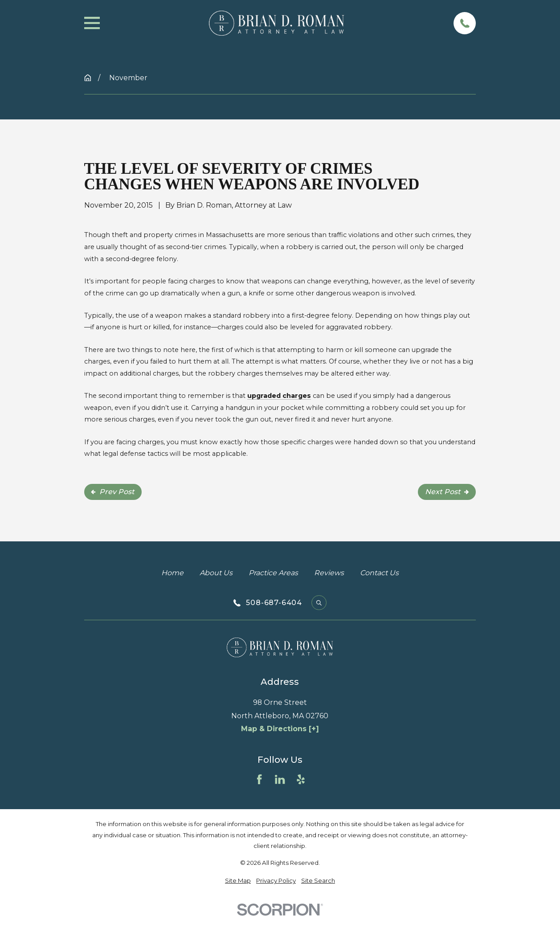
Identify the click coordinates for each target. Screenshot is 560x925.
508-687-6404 (274, 603)
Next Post (447, 492)
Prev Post (112, 492)
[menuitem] (238, 881)
